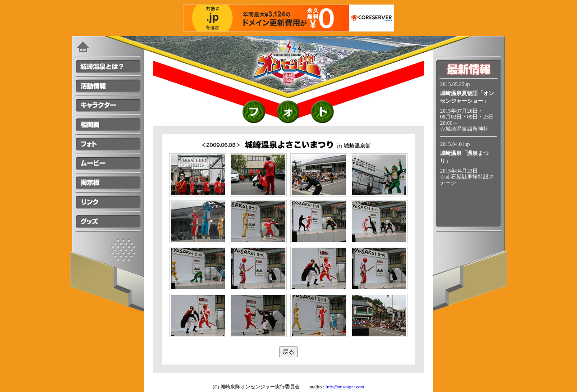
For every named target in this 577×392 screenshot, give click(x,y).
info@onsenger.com (345, 387)
